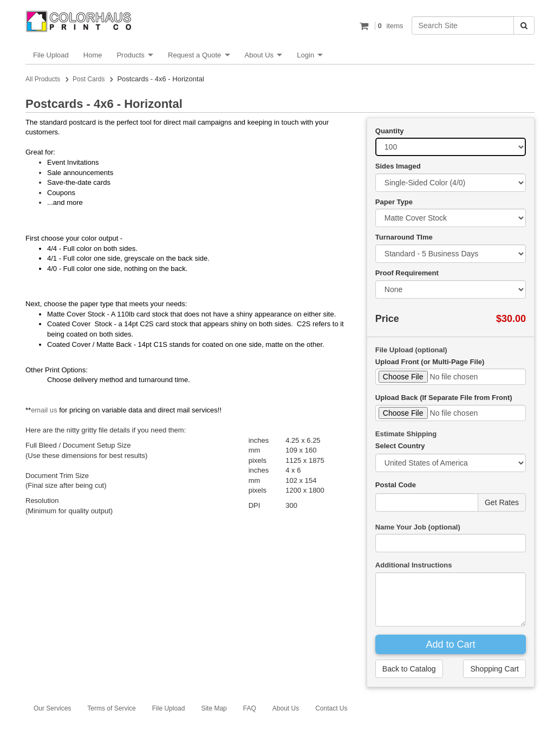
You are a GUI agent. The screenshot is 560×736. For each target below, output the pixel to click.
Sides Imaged (398, 166)
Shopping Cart (494, 669)
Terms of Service (111, 708)
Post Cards (89, 79)
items (389, 26)
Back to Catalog (409, 669)
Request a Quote (194, 55)
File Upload (51, 55)
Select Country (400, 446)
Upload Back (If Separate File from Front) (444, 398)
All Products (43, 79)
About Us (259, 55)
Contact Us (331, 708)
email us (44, 410)
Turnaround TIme (404, 237)
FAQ (250, 708)
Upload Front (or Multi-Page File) (430, 362)
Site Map (214, 708)
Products (130, 55)
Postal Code (396, 485)
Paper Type (394, 202)
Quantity (390, 131)
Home (93, 55)
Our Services (52, 708)
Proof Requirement (407, 273)
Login (305, 55)
